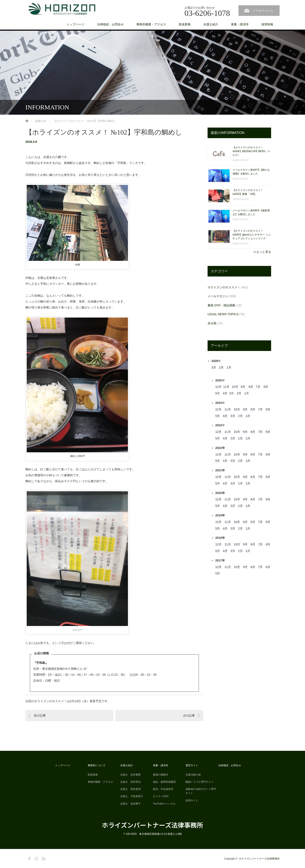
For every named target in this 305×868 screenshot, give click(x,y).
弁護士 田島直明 (130, 789)
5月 (218, 393)
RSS (43, 858)
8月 (251, 387)
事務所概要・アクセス (151, 24)
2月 (221, 367)
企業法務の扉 (193, 775)
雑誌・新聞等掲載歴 (164, 782)
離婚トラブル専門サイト (200, 782)
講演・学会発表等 (163, 789)
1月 (229, 367)
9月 (243, 387)
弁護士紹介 (211, 24)
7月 (258, 387)
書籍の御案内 (161, 775)
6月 (266, 387)
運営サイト (192, 765)
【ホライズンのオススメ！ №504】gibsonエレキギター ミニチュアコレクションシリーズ (252, 235)
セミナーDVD (161, 796)
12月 (218, 387)
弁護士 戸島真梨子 (132, 796)
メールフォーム (263, 11)
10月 (235, 387)
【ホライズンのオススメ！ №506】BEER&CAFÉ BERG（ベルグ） (252, 151)
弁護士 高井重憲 (130, 775)
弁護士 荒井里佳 (130, 782)
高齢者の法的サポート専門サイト (201, 791)
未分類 (212, 323)
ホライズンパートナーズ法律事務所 (152, 825)
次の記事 (189, 715)
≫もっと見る (262, 252)
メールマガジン (218, 296)
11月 (226, 387)
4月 (225, 393)
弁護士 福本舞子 (130, 804)
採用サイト (192, 801)
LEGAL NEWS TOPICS (223, 314)
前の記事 (40, 715)
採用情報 (267, 24)
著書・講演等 (240, 24)
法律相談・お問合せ (110, 24)
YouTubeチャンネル (164, 804)
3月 (214, 367)
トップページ (75, 24)
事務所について (97, 765)
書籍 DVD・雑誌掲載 (221, 305)
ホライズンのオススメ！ (224, 287)
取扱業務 (185, 24)
